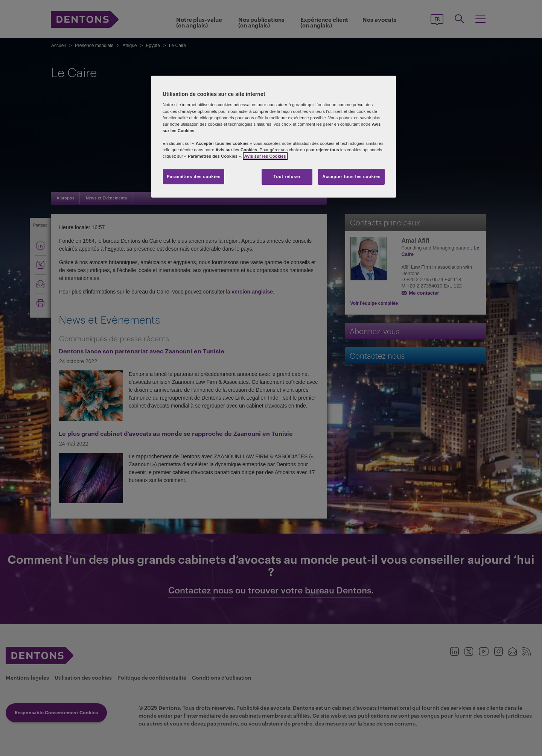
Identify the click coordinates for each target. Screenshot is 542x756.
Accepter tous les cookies (351, 176)
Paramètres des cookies (194, 176)
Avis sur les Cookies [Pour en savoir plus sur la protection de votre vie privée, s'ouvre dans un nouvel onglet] (265, 156)
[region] (274, 137)
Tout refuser (287, 176)
